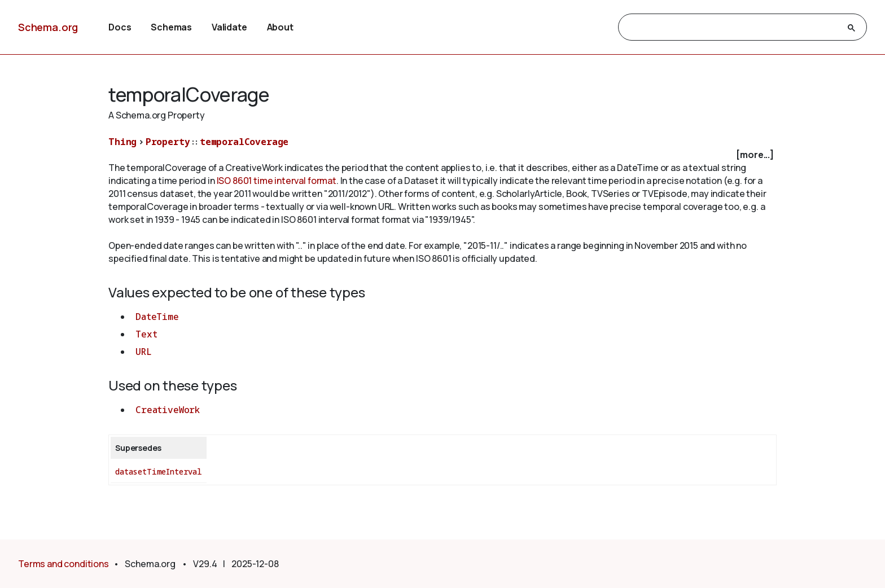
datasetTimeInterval (159, 471)
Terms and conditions (63, 564)
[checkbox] (442, 155)
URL (144, 352)
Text (146, 334)
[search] (732, 28)
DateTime (157, 317)
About (280, 27)
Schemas (171, 27)
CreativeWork (168, 410)
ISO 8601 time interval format (277, 181)
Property (168, 142)
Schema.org (48, 27)
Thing (122, 142)
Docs (120, 27)
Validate (229, 27)
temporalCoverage (244, 142)
